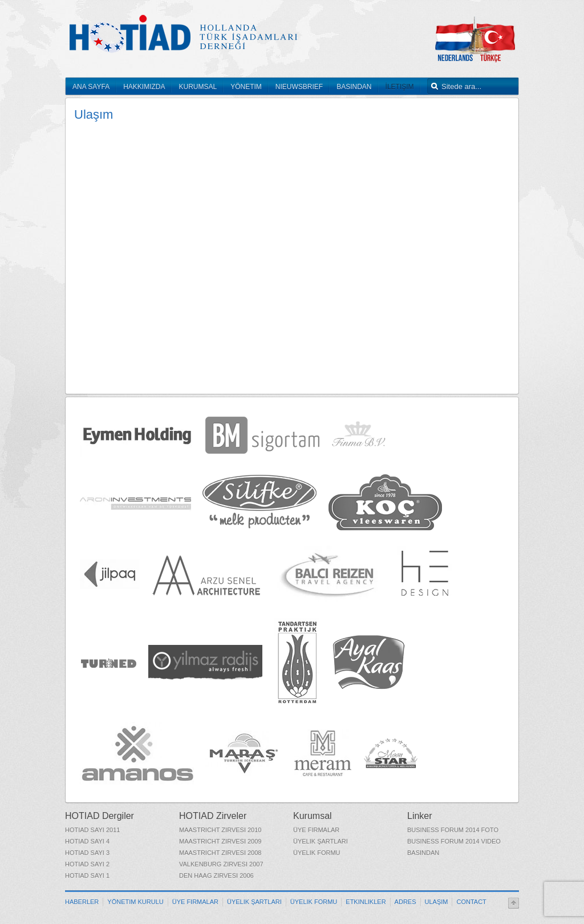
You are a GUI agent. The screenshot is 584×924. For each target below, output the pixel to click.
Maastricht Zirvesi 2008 (220, 853)
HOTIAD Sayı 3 (87, 853)
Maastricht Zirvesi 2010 (220, 830)
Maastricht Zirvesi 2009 (220, 841)
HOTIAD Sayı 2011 (92, 830)
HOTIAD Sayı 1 (87, 875)
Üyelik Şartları (321, 841)
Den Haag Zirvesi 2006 (216, 875)
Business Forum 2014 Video (454, 841)
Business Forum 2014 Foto (453, 830)
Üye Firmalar (316, 830)
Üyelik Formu (317, 853)
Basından (423, 853)
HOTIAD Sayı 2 (87, 864)
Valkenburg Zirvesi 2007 (221, 864)
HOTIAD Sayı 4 (87, 841)
